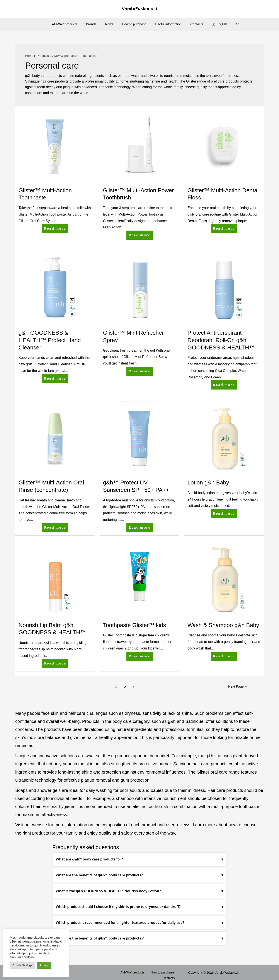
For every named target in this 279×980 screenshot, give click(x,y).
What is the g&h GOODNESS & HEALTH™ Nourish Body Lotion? (108, 891)
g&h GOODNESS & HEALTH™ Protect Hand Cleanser (50, 340)
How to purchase (134, 24)
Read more (55, 227)
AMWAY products (71, 24)
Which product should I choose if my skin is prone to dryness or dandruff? (118, 907)
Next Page (237, 687)
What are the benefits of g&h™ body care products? (99, 875)
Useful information (166, 24)
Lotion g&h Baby (208, 482)
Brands (96, 24)
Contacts (192, 24)
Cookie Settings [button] (22, 965)
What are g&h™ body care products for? (89, 859)
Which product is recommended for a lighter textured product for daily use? (120, 923)
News (111, 24)
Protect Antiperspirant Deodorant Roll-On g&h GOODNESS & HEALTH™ (221, 340)
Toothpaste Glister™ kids (135, 625)
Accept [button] (44, 965)
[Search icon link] (230, 24)
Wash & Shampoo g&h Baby (223, 625)
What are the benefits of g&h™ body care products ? (100, 938)
